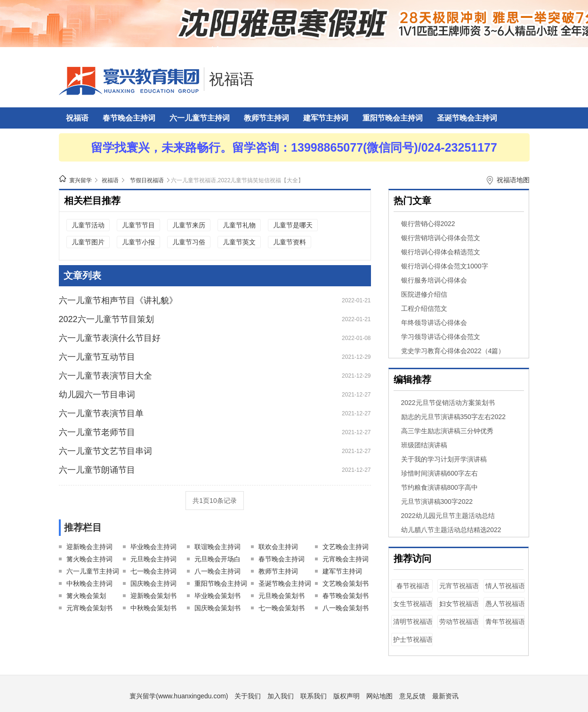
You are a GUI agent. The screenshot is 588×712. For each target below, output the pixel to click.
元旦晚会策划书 (282, 596)
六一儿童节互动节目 (97, 357)
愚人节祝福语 (505, 604)
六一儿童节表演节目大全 (105, 376)
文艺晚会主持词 (346, 547)
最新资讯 (445, 696)
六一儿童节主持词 (200, 118)
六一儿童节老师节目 (97, 432)
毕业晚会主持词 (153, 547)
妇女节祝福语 (459, 604)
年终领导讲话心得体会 (434, 323)
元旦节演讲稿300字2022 (437, 502)
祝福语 (232, 79)
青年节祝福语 (505, 622)
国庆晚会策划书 (217, 608)
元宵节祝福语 (459, 586)
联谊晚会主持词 (217, 547)
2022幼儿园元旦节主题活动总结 (448, 516)
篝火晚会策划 (86, 596)
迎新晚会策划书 (153, 596)
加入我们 (281, 696)
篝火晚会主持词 (89, 559)
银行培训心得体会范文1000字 (445, 266)
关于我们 (248, 696)
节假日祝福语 (147, 180)
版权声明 (346, 696)
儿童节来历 (189, 225)
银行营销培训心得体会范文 (441, 238)
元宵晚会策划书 (89, 608)
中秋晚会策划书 (153, 608)
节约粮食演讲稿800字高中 (439, 487)
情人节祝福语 (505, 586)
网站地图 (379, 696)
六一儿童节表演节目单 (101, 413)
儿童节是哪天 (293, 225)
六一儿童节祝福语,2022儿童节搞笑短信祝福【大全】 (237, 180)
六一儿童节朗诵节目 (97, 470)
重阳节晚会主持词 (393, 118)
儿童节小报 (138, 242)
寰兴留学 (81, 180)
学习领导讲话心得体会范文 (441, 337)
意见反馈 (412, 696)
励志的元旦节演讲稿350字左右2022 (454, 417)
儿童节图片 (88, 242)
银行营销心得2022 (428, 224)
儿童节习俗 (189, 242)
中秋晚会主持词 (89, 583)
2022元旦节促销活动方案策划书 (448, 403)
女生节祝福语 (413, 604)
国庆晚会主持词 (153, 583)
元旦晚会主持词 (153, 559)
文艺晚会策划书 (346, 583)
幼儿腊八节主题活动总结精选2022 (451, 530)
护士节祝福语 (413, 639)
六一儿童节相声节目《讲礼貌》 (118, 300)
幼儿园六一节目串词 (97, 395)
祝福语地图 (513, 180)
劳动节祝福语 (459, 622)
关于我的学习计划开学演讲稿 (444, 459)
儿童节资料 (290, 242)
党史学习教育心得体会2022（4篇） (453, 351)
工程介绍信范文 (424, 308)
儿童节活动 (88, 225)
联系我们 (314, 696)
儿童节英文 (239, 242)
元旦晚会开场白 (217, 559)
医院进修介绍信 (424, 294)
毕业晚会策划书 (217, 596)
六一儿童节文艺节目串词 (105, 451)
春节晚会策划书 (346, 596)
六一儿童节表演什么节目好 (110, 338)
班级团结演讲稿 (424, 445)
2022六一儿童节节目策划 (106, 319)
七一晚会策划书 (282, 608)
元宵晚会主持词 (346, 559)
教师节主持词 (266, 118)
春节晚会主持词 (129, 118)
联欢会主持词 (278, 547)
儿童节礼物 (239, 225)
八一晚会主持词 (217, 571)
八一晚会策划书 (346, 608)
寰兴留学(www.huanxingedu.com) (179, 696)
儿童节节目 (138, 225)
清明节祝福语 (413, 622)
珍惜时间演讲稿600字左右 (439, 473)
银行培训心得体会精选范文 (441, 252)
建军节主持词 (326, 118)
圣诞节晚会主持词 (467, 118)
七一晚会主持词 (153, 571)
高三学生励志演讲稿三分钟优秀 (447, 431)
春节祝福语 (413, 586)
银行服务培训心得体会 (434, 280)
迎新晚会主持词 (89, 547)
